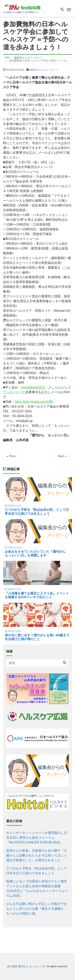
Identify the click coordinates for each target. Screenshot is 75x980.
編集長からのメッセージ (44, 70)
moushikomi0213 (33, 387)
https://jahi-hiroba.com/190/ (34, 402)
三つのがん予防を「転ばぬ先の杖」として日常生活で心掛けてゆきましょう (37, 871)
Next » (62, 456)
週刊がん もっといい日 (31, 966)
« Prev (11, 456)
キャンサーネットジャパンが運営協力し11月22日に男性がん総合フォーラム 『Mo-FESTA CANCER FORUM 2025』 (37, 838)
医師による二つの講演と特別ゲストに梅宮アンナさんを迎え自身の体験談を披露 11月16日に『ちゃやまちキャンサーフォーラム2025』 (37, 888)
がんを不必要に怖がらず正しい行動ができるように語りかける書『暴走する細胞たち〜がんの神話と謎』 (37, 909)
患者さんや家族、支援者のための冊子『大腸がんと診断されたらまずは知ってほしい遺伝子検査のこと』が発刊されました (37, 855)
